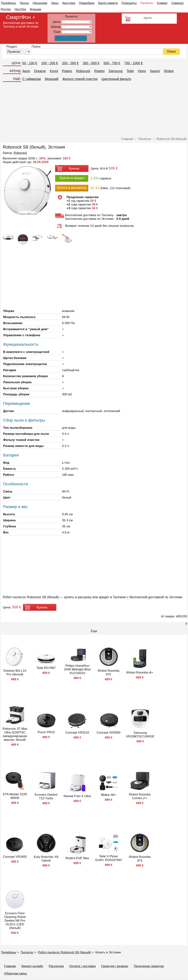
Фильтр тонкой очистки (80, 79)
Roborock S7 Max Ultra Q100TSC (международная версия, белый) (15, 734)
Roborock (83, 71)
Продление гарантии (149, 966)
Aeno (26, 71)
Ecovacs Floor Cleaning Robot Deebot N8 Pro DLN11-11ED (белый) (15, 921)
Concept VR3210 (77, 733)
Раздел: (12, 47)
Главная (10, 966)
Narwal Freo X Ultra (77, 796)
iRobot (169, 71)
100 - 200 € (49, 63)
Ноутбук (20, 9)
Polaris (67, 71)
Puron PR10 (46, 732)
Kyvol (54, 71)
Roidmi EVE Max (77, 858)
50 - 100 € (30, 63)
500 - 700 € (112, 63)
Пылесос (147, 3)
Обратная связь (16, 973)
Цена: (57, 22)
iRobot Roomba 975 (109, 673)
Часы (55, 3)
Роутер (6, 9)
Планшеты (129, 3)
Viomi (142, 71)
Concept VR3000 (108, 733)
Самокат (178, 3)
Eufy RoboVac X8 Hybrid (46, 859)
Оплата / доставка (82, 966)
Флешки (35, 9)
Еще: (57, 32)
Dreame (40, 71)
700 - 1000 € (134, 63)
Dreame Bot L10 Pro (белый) (15, 673)
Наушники (40, 3)
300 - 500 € (91, 63)
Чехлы (24, 3)
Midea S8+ (109, 795)
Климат (162, 3)
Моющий (52, 79)
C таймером (31, 79)
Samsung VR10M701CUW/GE (140, 735)
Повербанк (87, 3)
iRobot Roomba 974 (140, 859)
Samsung (116, 71)
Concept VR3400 (15, 857)
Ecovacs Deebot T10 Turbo (46, 796)
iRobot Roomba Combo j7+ (140, 796)
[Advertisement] (94, 110)
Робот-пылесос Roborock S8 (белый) (64, 952)
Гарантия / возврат (115, 966)
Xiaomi (155, 71)
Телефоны (8, 3)
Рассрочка (56, 966)
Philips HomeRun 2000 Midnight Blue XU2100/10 (77, 669)
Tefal (130, 71)
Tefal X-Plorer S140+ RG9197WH (109, 858)
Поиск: (36, 47)
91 (77, 32)
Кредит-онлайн (32, 966)
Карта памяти (108, 3)
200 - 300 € (70, 63)
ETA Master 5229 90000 (15, 796)
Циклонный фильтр (116, 79)
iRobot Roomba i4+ (140, 673)
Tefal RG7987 (46, 668)
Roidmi (100, 71)
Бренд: (56, 27)
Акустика (69, 3)
